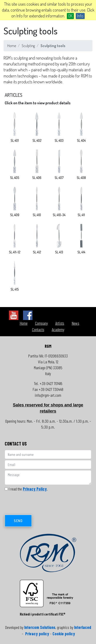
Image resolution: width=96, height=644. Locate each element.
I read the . (28, 489)
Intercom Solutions (40, 627)
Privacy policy (37, 634)
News (76, 323)
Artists (60, 323)
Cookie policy (64, 634)
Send (18, 521)
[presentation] (40, 504)
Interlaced (83, 627)
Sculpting (28, 46)
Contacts (38, 329)
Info (80, 16)
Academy (58, 329)
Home (12, 46)
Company (41, 323)
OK (70, 16)
